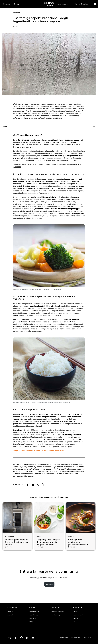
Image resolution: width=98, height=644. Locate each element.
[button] (49, 127)
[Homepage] (49, 4)
